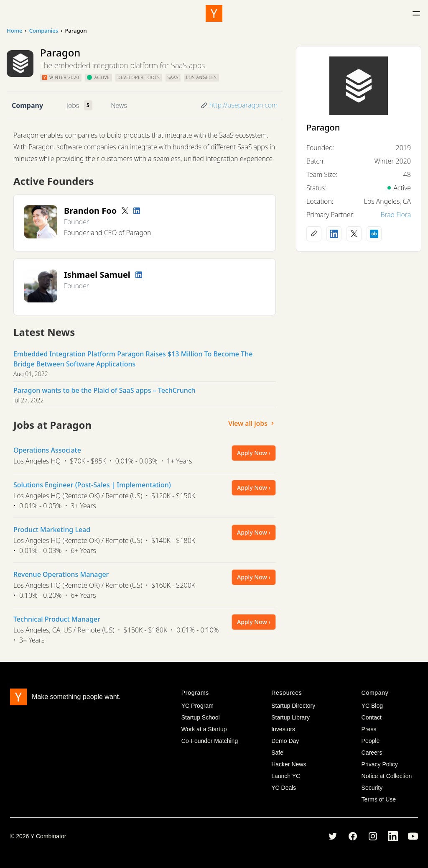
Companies (44, 31)
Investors (283, 729)
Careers (372, 753)
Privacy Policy (380, 764)
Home (14, 31)
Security (372, 788)
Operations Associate (47, 450)
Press (369, 729)
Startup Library (290, 717)
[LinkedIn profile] (137, 211)
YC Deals (284, 788)
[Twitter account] (125, 211)
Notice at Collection (387, 776)
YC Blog (372, 706)
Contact (372, 717)
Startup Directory (293, 706)
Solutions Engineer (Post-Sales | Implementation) (92, 485)
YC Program (197, 706)
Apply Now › (254, 453)
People (371, 741)
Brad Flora (396, 215)
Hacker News (289, 764)
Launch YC (286, 776)
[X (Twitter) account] (354, 234)
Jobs (73, 105)
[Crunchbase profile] (374, 234)
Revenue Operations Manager (61, 574)
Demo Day (285, 741)
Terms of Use (379, 799)
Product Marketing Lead (52, 530)
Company (27, 105)
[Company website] (314, 234)
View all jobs (252, 423)
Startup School (201, 717)
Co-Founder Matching (210, 741)
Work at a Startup (204, 729)
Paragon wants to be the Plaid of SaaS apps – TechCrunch (104, 390)
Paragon (323, 127)
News (119, 105)
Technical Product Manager (57, 619)
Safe (277, 753)
